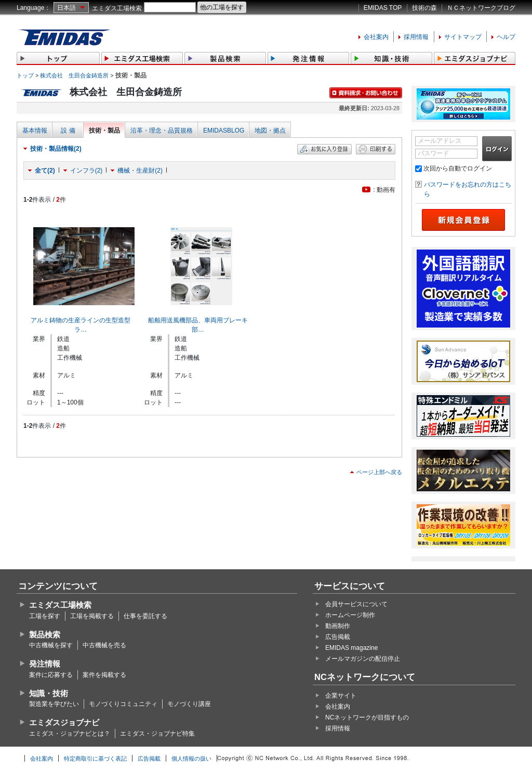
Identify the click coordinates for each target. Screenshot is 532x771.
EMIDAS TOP (383, 8)
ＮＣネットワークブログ (481, 8)
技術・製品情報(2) (56, 149)
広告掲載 (338, 637)
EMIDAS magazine (351, 648)
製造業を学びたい (54, 704)
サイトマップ (463, 37)
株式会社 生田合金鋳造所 (74, 75)
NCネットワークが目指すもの (367, 717)
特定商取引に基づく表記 (95, 759)
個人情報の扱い (191, 759)
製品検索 (45, 635)
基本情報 (35, 130)
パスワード (433, 153)
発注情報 (45, 664)
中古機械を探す (51, 645)
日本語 (66, 8)
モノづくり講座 (189, 704)
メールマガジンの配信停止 (363, 659)
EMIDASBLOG (224, 130)
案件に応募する (51, 675)
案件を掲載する (104, 675)
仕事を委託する (145, 616)
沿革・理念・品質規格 (162, 130)
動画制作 (338, 626)
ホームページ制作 (350, 615)
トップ (25, 75)
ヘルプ (506, 37)
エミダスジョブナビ (64, 722)
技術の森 (424, 8)
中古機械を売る (104, 645)
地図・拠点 (270, 130)
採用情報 (416, 37)
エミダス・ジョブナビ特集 (157, 734)
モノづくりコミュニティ (123, 704)
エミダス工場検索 (117, 8)
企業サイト (341, 696)
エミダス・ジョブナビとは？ (70, 734)
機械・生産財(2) (140, 171)
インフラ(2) (87, 171)
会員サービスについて (356, 604)
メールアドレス (440, 141)
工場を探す (45, 616)
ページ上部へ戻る (379, 472)
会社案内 (376, 37)
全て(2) (45, 171)
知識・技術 (49, 693)
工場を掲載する (92, 616)
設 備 (68, 130)
